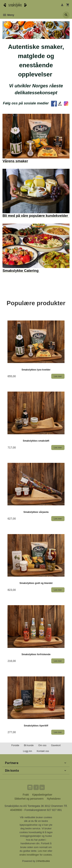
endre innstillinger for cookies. (36, 855)
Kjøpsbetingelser (42, 795)
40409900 (16, 810)
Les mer (43, 851)
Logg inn (28, 751)
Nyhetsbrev (54, 799)
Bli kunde (29, 745)
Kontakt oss (43, 751)
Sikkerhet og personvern (29, 799)
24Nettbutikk (43, 861)
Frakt (26, 795)
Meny (8, 15)
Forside (15, 745)
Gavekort (56, 745)
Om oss (42, 745)
